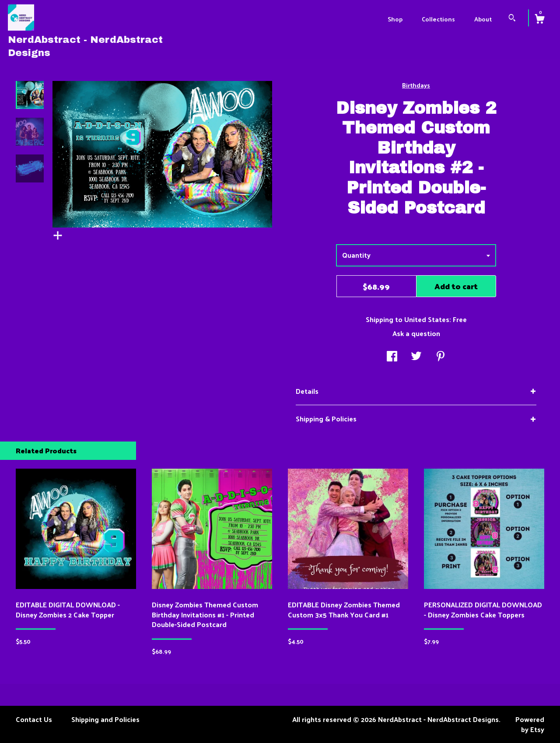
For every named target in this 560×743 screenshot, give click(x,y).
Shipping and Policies (105, 719)
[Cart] (539, 20)
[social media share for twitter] (416, 357)
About (483, 19)
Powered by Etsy (530, 724)
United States (427, 319)
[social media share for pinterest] (441, 357)
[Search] (512, 19)
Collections (438, 19)
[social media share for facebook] (392, 357)
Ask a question (416, 333)
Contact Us (34, 719)
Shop (395, 19)
